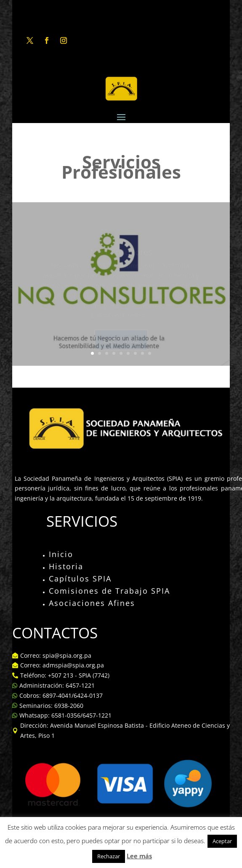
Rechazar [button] (109, 856)
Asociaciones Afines (92, 603)
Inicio (61, 554)
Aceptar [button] (222, 841)
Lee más (139, 856)
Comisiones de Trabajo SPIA (109, 591)
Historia (66, 566)
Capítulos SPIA (80, 579)
